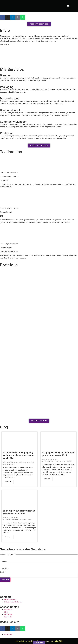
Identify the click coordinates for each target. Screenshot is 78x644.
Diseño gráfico (9, 464)
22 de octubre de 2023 (12, 520)
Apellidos (5, 568)
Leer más (8, 482)
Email (3, 572)
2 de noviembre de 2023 (51, 461)
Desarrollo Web (67, 461)
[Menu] (68, 6)
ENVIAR (5, 580)
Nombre (5, 562)
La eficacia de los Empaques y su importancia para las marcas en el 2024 (19, 455)
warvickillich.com (12, 462)
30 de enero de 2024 (27, 462)
